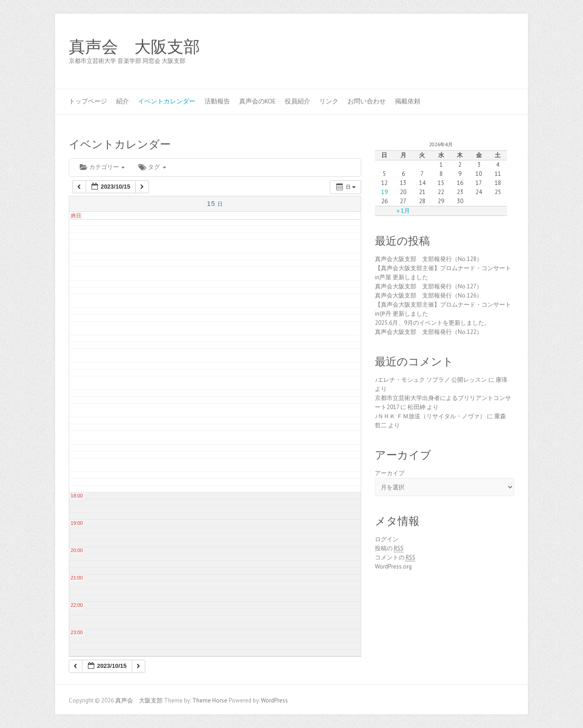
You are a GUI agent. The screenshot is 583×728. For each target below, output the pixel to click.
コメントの (395, 558)
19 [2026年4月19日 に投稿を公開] (384, 192)
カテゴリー (102, 167)
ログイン (387, 539)
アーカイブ (390, 473)
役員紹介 (297, 101)
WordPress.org (393, 567)
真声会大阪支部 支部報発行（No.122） (429, 332)
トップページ (88, 101)
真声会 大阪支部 (134, 47)
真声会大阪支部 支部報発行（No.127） (429, 286)
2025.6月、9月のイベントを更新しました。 (432, 323)
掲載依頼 (408, 101)
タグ (152, 167)
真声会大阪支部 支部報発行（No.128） (429, 259)
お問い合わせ (367, 101)
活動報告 (217, 101)
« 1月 (403, 211)
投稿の (389, 549)
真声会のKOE (257, 101)
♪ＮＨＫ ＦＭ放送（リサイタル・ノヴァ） (430, 416)
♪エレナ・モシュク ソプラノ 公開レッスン (431, 380)
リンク (329, 101)
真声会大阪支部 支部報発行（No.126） (429, 295)
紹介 (123, 101)
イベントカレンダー (167, 101)
